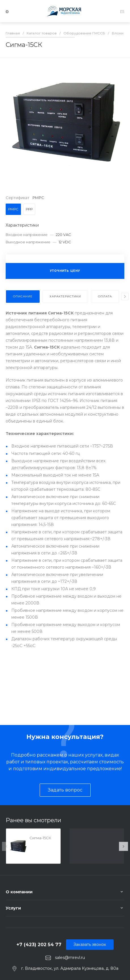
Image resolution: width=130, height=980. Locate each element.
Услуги (13, 908)
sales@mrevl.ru (70, 958)
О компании (19, 892)
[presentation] (125, 297)
